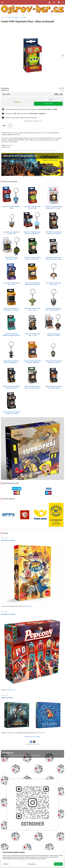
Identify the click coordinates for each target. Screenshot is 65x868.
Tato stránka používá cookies (14, 852)
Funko (62, 90)
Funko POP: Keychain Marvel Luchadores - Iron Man (54, 233)
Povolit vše (58, 864)
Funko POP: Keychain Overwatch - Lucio (11, 258)
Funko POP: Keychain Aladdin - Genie (11, 207)
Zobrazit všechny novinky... (33, 736)
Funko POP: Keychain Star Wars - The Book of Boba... (32, 387)
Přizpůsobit (32, 864)
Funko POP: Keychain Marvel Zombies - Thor (11, 233)
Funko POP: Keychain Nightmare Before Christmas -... (11, 335)
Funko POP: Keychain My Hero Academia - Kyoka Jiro (33, 362)
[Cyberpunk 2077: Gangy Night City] (32, 165)
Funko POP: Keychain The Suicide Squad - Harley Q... (33, 284)
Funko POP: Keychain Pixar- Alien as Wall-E (33, 207)
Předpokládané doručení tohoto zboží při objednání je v (31, 109)
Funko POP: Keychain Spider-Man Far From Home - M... (33, 233)
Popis (4, 126)
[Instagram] (32, 802)
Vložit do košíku (48, 104)
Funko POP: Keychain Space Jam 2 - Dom (11, 284)
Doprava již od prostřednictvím (25, 113)
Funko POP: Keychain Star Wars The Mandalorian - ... (54, 309)
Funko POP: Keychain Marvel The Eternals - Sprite (54, 387)
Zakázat (6, 864)
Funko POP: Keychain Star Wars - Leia (54, 284)
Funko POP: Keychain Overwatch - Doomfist (54, 335)
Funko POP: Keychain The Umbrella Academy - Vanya (54, 258)
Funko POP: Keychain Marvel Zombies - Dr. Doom (54, 362)
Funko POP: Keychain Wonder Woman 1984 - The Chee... (54, 207)
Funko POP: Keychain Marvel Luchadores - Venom (11, 413)
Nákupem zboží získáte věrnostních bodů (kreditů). (21, 118)
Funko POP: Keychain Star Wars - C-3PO (32, 335)
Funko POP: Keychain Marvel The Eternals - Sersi (11, 387)
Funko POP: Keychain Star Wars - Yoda (32, 309)
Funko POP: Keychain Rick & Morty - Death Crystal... (33, 258)
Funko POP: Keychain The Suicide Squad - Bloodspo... (11, 309)
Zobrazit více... (28, 606)
